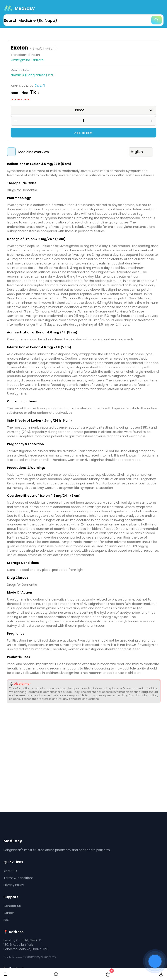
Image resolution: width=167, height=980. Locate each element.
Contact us (12, 906)
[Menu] (6, 974)
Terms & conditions (18, 878)
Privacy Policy (14, 885)
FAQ (7, 920)
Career (9, 913)
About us (10, 871)
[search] (83, 20)
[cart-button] (108, 974)
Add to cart (83, 133)
